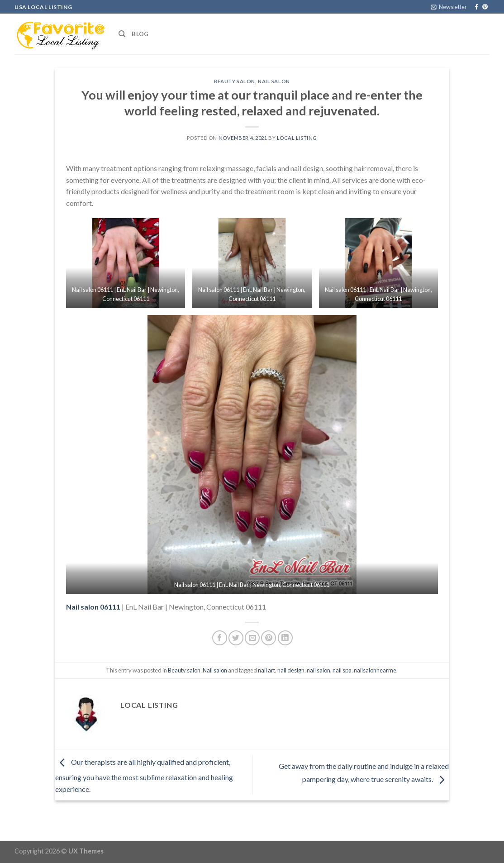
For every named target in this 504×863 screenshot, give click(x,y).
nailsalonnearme (375, 670)
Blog (140, 34)
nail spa (342, 670)
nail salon (319, 670)
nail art (266, 670)
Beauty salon (235, 81)
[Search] (122, 34)
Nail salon (274, 81)
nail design (291, 670)
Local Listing (297, 138)
